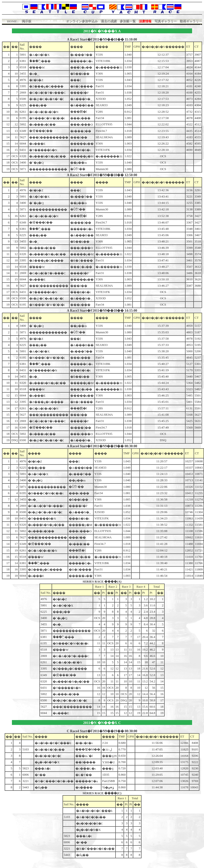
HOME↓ (13, 21)
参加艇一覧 (128, 21)
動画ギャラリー (191, 21)
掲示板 (27, 21)
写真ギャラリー (166, 21)
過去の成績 (109, 21)
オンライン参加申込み (82, 21)
